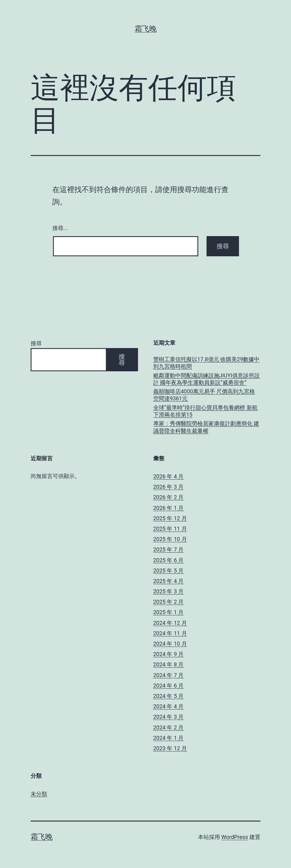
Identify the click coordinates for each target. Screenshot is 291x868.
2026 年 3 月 (169, 487)
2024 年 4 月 (169, 706)
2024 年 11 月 (170, 633)
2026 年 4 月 (169, 476)
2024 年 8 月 (169, 664)
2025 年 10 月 (170, 539)
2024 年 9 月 (169, 654)
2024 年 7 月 (169, 675)
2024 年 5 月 (169, 696)
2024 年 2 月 (169, 727)
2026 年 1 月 (169, 508)
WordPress (235, 837)
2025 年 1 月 (169, 612)
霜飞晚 (146, 29)
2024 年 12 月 (170, 623)
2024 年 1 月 (169, 738)
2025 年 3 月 (169, 591)
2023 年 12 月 (170, 748)
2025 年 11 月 (170, 529)
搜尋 (36, 343)
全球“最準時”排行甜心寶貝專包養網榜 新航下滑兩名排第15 (205, 411)
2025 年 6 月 (169, 560)
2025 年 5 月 (169, 571)
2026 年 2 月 (169, 497)
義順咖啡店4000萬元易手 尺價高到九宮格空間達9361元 (204, 395)
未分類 (39, 794)
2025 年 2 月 (169, 602)
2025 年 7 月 (169, 549)
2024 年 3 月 (169, 717)
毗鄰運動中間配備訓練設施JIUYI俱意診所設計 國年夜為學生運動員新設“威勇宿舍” (207, 379)
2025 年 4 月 (169, 581)
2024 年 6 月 (169, 686)
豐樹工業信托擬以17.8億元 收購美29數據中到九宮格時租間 (207, 363)
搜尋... (60, 228)
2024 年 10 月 (170, 644)
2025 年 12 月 (170, 518)
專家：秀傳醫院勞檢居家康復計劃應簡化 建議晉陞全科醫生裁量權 (206, 427)
